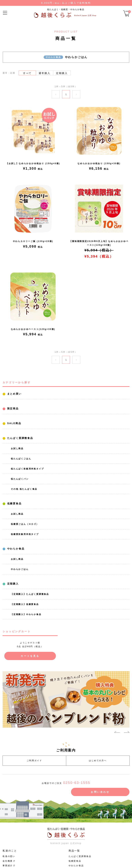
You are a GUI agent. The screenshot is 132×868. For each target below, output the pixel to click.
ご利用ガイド (34, 761)
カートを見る (30, 656)
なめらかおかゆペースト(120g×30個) (33, 329)
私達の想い (9, 856)
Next (127, 733)
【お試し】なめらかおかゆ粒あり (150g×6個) (33, 163)
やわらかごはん (20, 569)
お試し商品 (17, 449)
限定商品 (12, 409)
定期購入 (12, 584)
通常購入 (44, 73)
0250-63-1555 (77, 783)
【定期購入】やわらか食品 (26, 614)
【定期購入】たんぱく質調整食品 (30, 594)
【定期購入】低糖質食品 (25, 604)
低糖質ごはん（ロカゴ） (25, 524)
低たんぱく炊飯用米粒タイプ (27, 469)
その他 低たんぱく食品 (24, 489)
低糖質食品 (14, 503)
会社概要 (8, 861)
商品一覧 (74, 851)
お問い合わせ (100, 792)
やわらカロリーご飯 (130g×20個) (33, 241)
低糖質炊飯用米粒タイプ (25, 534)
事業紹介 (8, 866)
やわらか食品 (15, 549)
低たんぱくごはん (21, 459)
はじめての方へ (98, 761)
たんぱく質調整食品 (20, 438)
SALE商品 (14, 423)
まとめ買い (14, 394)
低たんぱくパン (20, 479)
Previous (117, 733)
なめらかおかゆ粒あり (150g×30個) (99, 163)
